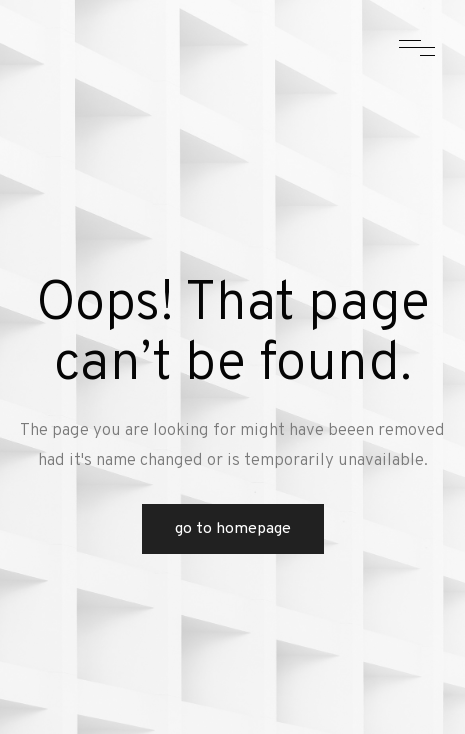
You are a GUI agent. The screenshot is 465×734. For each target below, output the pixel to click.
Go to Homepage (233, 529)
